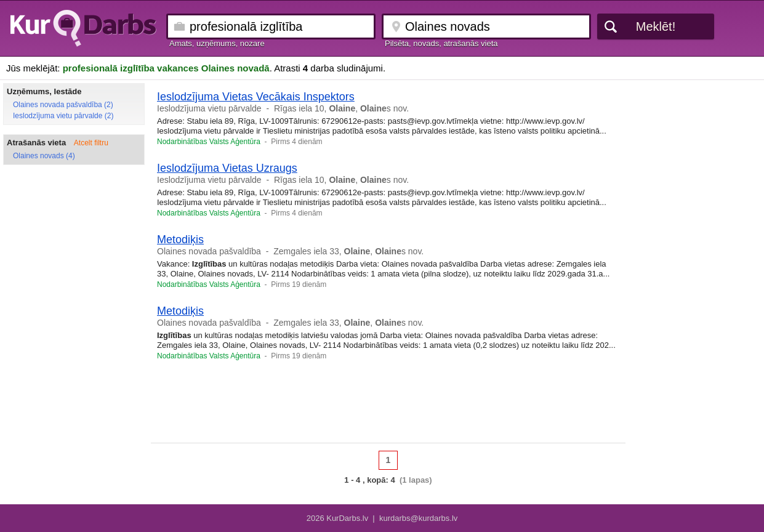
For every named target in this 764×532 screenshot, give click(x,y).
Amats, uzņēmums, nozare (217, 43)
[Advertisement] (388, 406)
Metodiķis (180, 240)
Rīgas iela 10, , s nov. (341, 108)
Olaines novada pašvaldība (209, 251)
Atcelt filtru (91, 143)
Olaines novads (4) (44, 156)
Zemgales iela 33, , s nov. (348, 251)
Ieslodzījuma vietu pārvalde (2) (63, 116)
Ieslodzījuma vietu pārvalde (209, 108)
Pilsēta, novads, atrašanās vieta (441, 43)
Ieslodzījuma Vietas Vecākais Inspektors (256, 97)
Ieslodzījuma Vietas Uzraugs (227, 168)
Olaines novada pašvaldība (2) (63, 105)
